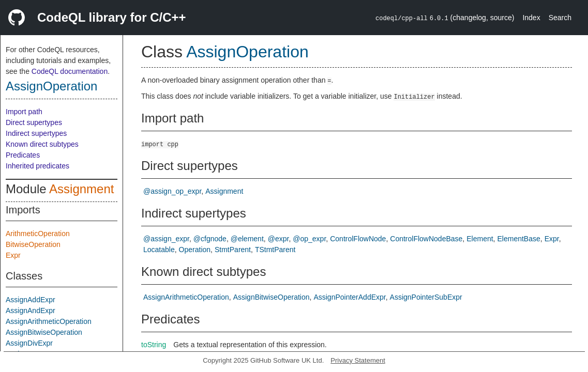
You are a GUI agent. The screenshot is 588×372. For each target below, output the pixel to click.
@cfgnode (210, 239)
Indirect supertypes (36, 133)
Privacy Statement (358, 360)
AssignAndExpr (31, 311)
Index (531, 18)
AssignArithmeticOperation (49, 321)
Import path (24, 112)
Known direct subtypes (42, 144)
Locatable (159, 250)
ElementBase (518, 239)
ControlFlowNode (358, 239)
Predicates (23, 155)
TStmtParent (275, 250)
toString (154, 345)
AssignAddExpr (31, 300)
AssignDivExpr (29, 343)
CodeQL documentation (70, 71)
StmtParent (233, 250)
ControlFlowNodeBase (426, 239)
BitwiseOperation (33, 244)
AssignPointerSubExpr (426, 297)
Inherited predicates (37, 166)
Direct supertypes (34, 122)
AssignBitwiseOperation (44, 332)
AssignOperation (51, 86)
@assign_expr (166, 239)
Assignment (81, 189)
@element (247, 239)
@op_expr (309, 239)
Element (480, 239)
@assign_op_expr (172, 191)
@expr (278, 239)
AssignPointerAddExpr (349, 297)
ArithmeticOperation (38, 234)
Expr (13, 255)
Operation (195, 250)
